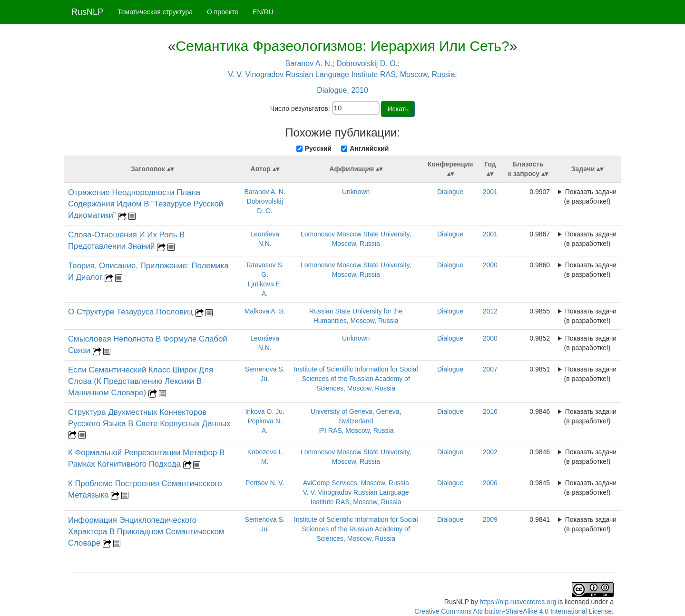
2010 (360, 90)
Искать (398, 109)
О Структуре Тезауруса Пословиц (132, 312)
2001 (490, 192)
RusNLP (87, 12)
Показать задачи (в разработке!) (591, 196)
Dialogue (332, 90)
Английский (369, 148)
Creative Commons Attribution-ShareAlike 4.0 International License (513, 611)
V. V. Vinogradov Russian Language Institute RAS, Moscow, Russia (341, 74)
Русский (318, 148)
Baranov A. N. (309, 64)
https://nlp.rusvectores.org (518, 602)
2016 (490, 411)
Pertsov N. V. (265, 483)
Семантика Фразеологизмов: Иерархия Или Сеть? (342, 46)
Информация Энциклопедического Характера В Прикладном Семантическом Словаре (146, 532)
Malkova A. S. (265, 311)
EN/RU (263, 12)
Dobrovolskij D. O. (367, 64)
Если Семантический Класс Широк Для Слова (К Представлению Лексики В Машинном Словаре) (141, 381)
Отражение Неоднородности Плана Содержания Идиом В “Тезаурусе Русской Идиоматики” (146, 204)
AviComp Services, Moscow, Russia (356, 483)
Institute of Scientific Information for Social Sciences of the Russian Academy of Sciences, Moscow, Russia (356, 379)
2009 (490, 519)
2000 (490, 265)
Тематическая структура (155, 12)
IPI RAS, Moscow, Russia (356, 430)
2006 (490, 483)
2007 (490, 369)
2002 (490, 452)
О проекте (223, 12)
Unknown (356, 192)
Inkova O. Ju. (264, 411)
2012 (490, 311)
